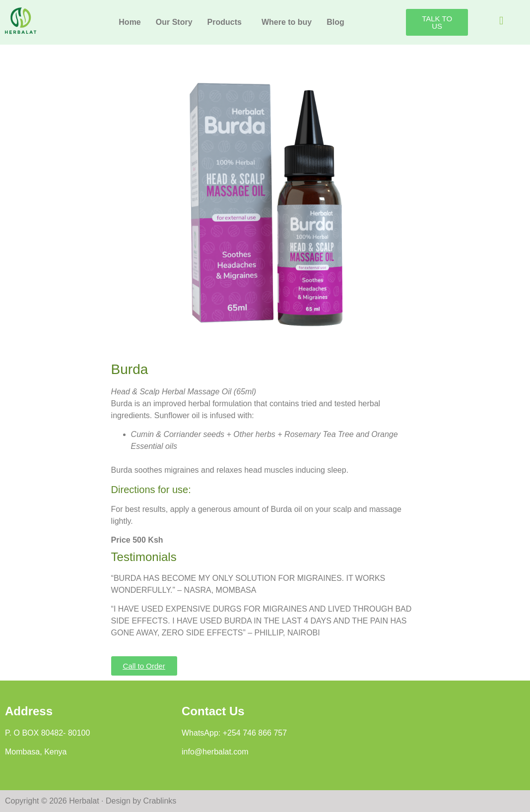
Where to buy (287, 22)
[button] (227, 22)
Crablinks (160, 801)
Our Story (174, 22)
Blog (335, 22)
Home (130, 22)
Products (225, 22)
